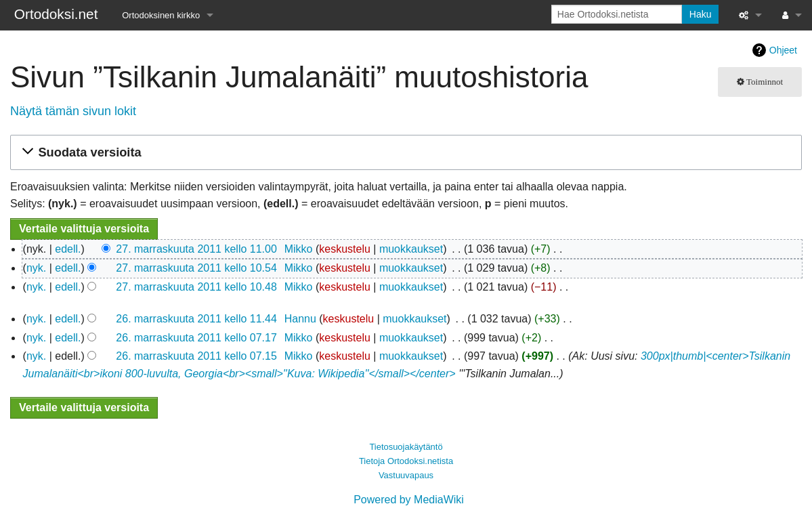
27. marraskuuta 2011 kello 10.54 (196, 268)
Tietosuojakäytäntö (406, 447)
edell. (68, 249)
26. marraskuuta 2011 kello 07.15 (196, 356)
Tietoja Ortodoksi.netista (406, 461)
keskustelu (345, 249)
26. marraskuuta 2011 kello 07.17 (196, 338)
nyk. (36, 268)
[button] (404, 153)
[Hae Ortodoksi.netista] (617, 14)
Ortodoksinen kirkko (161, 15)
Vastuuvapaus (406, 475)
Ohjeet (783, 50)
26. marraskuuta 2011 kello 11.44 (196, 319)
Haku (701, 14)
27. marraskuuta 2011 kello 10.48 (196, 287)
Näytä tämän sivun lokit (73, 111)
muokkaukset (411, 249)
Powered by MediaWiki (409, 500)
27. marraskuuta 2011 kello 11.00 (196, 249)
